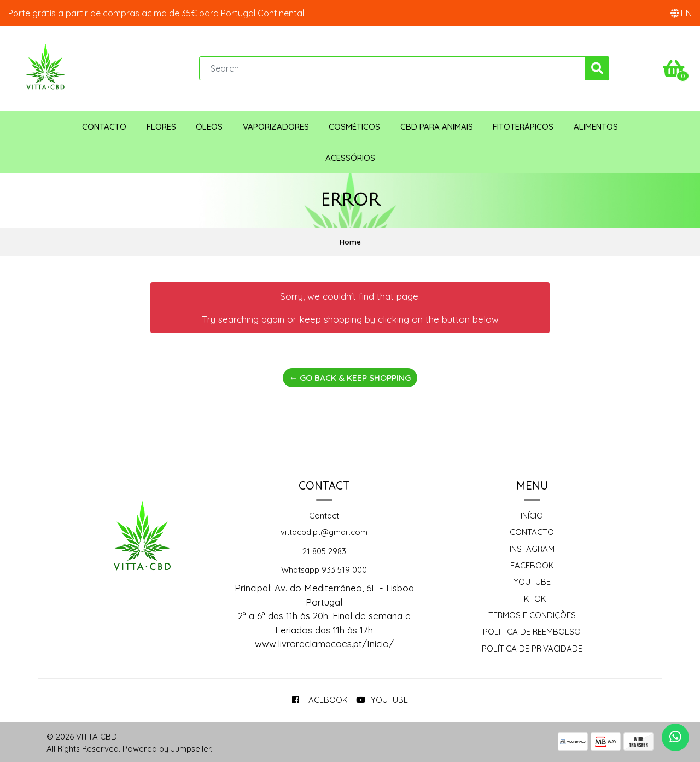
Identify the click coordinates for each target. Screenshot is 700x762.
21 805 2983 (324, 548)
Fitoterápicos (523, 124)
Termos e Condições (532, 613)
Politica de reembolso (532, 629)
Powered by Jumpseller (167, 746)
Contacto (104, 124)
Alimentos (596, 124)
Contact (324, 513)
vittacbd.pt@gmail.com (324, 530)
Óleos (209, 124)
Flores (161, 124)
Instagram (532, 546)
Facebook (532, 563)
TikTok (532, 596)
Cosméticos (354, 124)
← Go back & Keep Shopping (350, 375)
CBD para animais (437, 124)
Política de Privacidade (532, 646)
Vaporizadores (276, 124)
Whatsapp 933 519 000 (324, 568)
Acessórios (350, 155)
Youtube (532, 580)
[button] (681, 13)
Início (532, 513)
